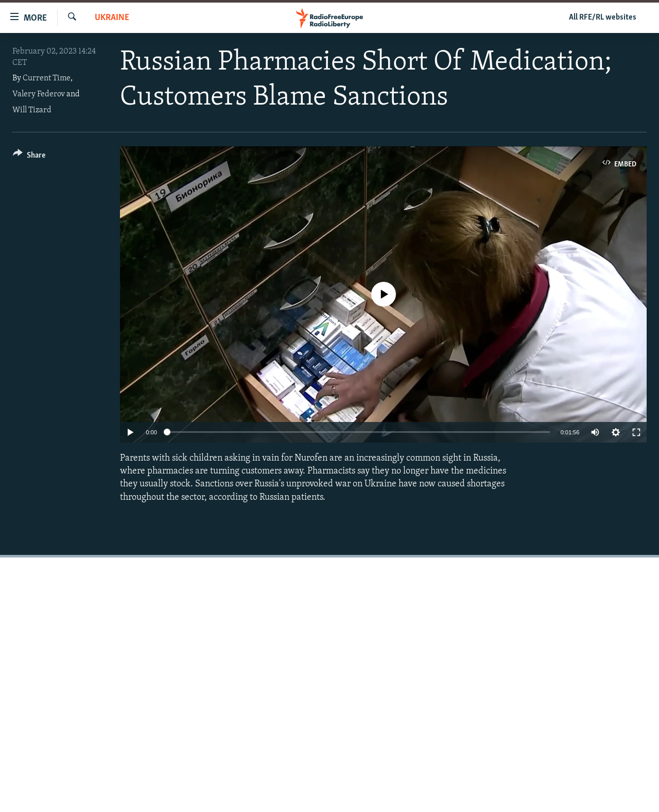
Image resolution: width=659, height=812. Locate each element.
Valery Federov (39, 94)
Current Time (47, 78)
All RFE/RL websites (603, 18)
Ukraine (112, 18)
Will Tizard (32, 110)
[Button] (29, 157)
